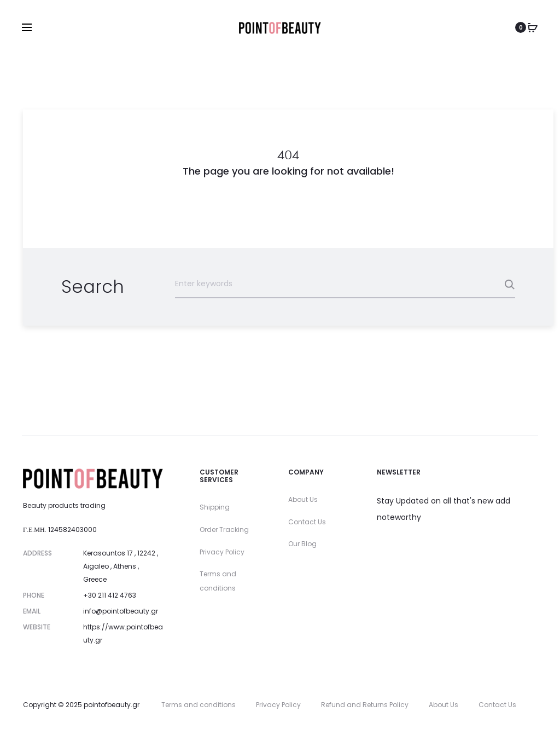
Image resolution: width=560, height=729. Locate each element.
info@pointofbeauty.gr (121, 611)
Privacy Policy (222, 552)
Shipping (215, 507)
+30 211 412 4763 (110, 595)
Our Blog (302, 544)
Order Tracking (224, 530)
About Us (303, 499)
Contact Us (307, 522)
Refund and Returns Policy (365, 705)
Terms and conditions (199, 705)
